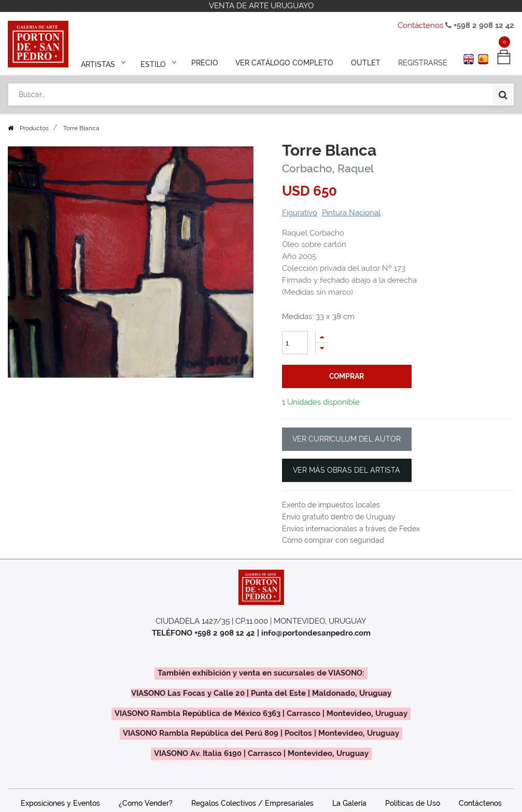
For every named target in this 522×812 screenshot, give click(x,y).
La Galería (349, 803)
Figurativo (300, 213)
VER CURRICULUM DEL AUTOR (347, 439)
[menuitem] (204, 63)
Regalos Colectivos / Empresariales (252, 803)
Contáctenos (420, 25)
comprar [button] (347, 376)
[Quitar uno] (322, 348)
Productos (34, 128)
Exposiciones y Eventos (60, 803)
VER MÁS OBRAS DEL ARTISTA (347, 470)
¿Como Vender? (146, 803)
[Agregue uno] (322, 337)
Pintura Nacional (351, 213)
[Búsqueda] (503, 94)
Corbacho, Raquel (328, 168)
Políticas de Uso (413, 803)
